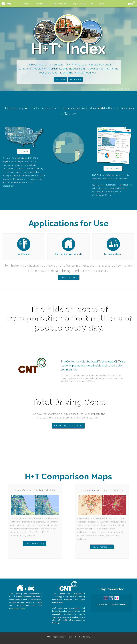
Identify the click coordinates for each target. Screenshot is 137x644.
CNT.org (91, 381)
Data (92, 4)
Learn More (76, 79)
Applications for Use (68, 277)
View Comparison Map (35, 543)
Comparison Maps (79, 4)
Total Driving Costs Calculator (68, 425)
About (101, 4)
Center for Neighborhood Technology (74, 637)
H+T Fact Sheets (40, 4)
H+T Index (25, 4)
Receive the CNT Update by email (111, 604)
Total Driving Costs (59, 4)
